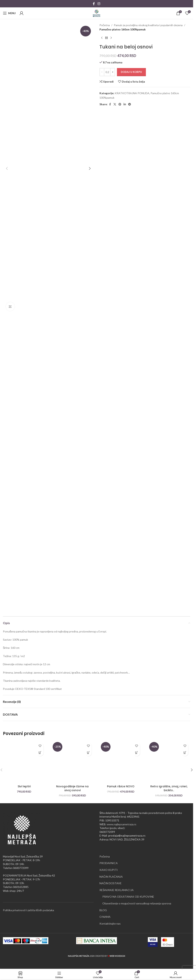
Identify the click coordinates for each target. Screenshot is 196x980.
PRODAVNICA (109, 863)
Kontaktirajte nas (110, 923)
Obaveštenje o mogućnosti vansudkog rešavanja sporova (137, 903)
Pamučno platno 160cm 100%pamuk (123, 29)
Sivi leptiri (24, 786)
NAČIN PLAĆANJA (111, 877)
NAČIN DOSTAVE (111, 883)
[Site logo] (97, 13)
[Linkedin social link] (125, 104)
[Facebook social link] (94, 4)
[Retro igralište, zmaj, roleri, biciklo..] (169, 762)
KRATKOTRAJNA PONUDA (132, 93)
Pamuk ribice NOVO (121, 786)
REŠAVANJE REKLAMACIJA (117, 890)
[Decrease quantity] (102, 72)
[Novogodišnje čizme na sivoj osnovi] (73, 762)
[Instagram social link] (99, 4)
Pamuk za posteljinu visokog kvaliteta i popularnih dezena (148, 25)
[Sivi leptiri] (24, 762)
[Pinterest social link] (120, 104)
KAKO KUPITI (109, 870)
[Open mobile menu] (9, 13)
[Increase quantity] (113, 72)
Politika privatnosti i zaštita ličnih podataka (28, 910)
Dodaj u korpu (131, 72)
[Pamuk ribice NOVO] (121, 762)
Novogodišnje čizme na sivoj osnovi (72, 788)
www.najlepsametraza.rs (122, 824)
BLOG (103, 910)
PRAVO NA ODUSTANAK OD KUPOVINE (128, 897)
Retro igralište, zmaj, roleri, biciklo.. (169, 788)
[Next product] (111, 38)
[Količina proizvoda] (107, 72)
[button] (7, 168)
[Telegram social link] (130, 104)
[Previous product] (102, 38)
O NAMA (105, 917)
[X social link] (115, 104)
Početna (105, 25)
